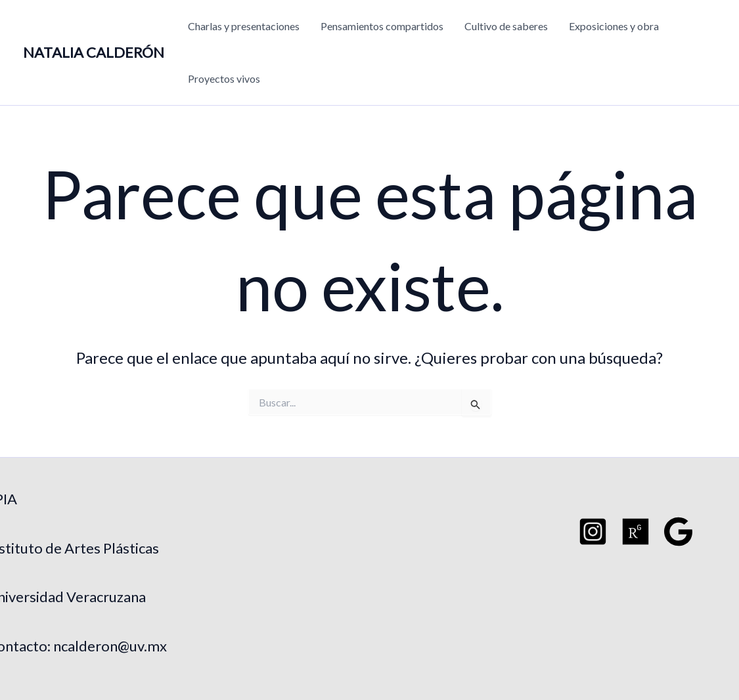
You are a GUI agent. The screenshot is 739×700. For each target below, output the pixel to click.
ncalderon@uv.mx (110, 646)
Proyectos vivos (224, 78)
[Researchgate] (636, 532)
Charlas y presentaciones (244, 26)
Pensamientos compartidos (382, 26)
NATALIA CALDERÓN (94, 52)
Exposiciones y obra (614, 26)
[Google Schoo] (678, 532)
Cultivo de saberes (506, 26)
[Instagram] (593, 532)
